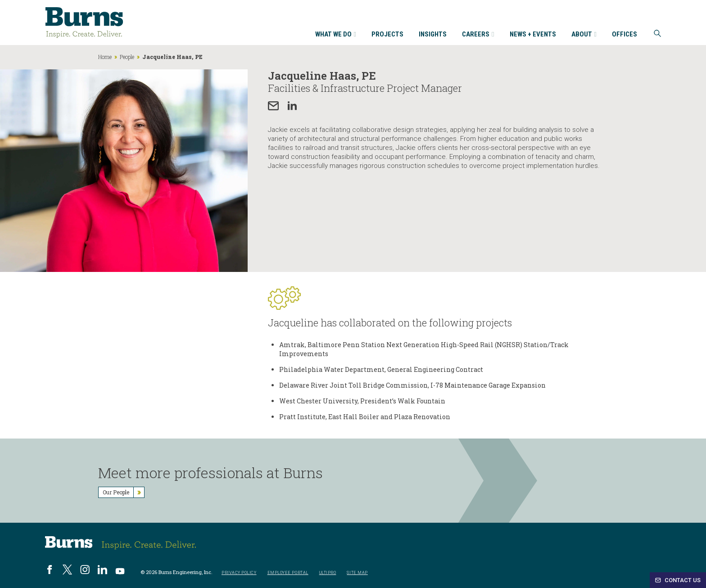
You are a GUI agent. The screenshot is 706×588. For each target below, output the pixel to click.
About (584, 35)
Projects (387, 35)
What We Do (336, 35)
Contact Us (678, 580)
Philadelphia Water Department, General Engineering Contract (381, 369)
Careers (478, 35)
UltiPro (328, 573)
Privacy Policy (239, 573)
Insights (433, 35)
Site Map (357, 573)
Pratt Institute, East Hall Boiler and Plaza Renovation (365, 417)
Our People (123, 492)
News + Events (533, 35)
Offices (625, 35)
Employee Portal (288, 573)
